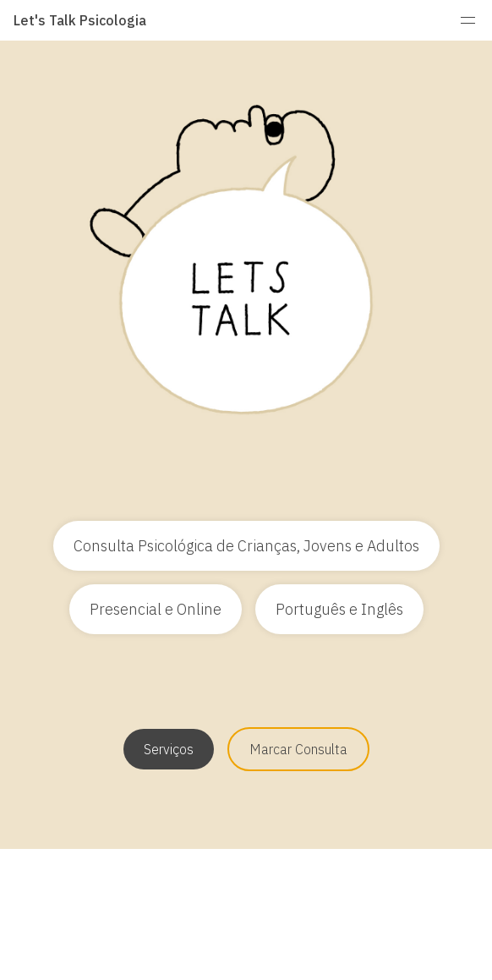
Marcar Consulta (298, 749)
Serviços (169, 749)
